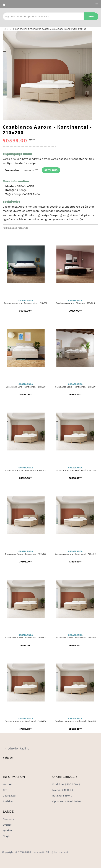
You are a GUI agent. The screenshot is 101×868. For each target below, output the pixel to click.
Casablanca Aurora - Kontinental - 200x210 (75, 721)
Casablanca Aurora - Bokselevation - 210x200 (26, 303)
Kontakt (8, 784)
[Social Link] (6, 765)
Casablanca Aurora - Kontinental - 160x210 (75, 554)
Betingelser (10, 796)
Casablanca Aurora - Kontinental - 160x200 (26, 554)
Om (5, 790)
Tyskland (8, 830)
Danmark (8, 819)
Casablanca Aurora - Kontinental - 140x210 (75, 470)
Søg (91, 17)
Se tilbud (51, 170)
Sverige (7, 825)
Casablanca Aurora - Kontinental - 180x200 (26, 638)
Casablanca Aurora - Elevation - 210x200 (75, 303)
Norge (6, 836)
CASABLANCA (26, 186)
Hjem (5, 29)
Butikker (8, 801)
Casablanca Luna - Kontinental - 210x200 (26, 387)
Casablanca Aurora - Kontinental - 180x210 (75, 638)
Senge (23, 190)
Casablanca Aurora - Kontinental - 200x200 (26, 721)
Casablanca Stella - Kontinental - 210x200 (75, 387)
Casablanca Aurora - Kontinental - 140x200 (26, 470)
